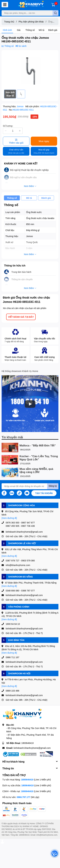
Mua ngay (44, 141)
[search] (55, 13)
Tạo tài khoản (44, 493)
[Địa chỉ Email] (30, 486)
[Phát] (30, 404)
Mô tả (42, 30)
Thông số (30, 30)
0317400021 (7, 829)
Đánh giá (53, 30)
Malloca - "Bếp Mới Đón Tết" (38, 446)
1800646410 (28, 743)
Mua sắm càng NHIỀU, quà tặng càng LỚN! (36, 471)
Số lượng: (8, 126)
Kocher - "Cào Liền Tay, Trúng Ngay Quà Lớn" (39, 458)
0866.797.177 (24, 797)
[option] (30, 70)
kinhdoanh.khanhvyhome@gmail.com (32, 748)
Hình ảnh (7, 30)
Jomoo (20, 106)
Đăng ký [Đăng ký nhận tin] (53, 486)
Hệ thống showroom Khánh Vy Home (20, 371)
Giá (19, 30)
